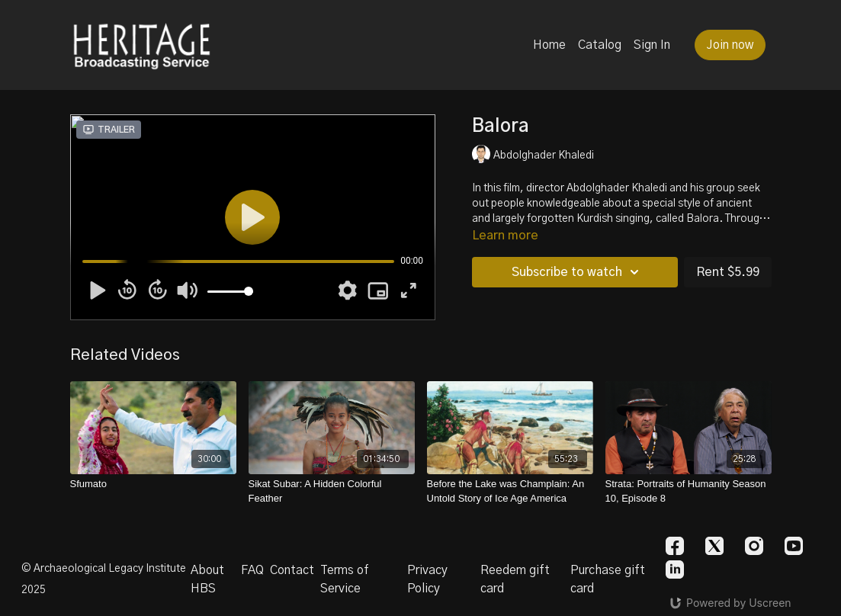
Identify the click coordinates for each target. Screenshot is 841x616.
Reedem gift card (515, 579)
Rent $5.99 (728, 272)
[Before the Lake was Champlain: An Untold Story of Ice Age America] (510, 491)
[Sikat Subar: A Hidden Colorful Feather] (332, 491)
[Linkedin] (675, 569)
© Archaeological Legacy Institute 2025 (104, 579)
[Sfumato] (153, 484)
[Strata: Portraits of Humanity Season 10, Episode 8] (689, 491)
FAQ (252, 570)
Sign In (652, 45)
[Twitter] (714, 546)
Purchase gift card (608, 579)
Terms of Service (345, 579)
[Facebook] (675, 546)
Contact (292, 570)
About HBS (207, 579)
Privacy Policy (427, 579)
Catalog (600, 45)
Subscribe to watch (578, 272)
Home (549, 45)
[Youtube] (794, 546)
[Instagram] (754, 546)
